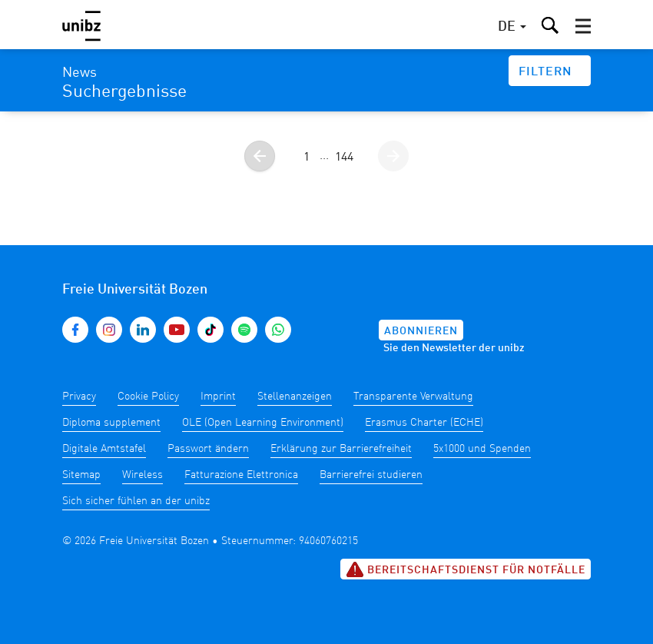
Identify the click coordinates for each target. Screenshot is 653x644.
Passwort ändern (208, 449)
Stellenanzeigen (295, 397)
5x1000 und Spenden (482, 449)
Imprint (218, 397)
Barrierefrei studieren (371, 475)
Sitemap (81, 475)
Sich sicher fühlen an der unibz (136, 501)
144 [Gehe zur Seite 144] (344, 158)
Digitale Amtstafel (104, 449)
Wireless (143, 475)
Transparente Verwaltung (413, 397)
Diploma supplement (111, 423)
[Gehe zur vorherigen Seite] (260, 156)
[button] (583, 26)
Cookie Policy (148, 397)
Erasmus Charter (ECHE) (424, 423)
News (80, 73)
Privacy (79, 397)
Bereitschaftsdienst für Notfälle (466, 569)
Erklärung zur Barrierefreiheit (341, 449)
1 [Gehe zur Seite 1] (307, 158)
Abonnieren (421, 331)
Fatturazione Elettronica (241, 475)
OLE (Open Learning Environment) (263, 423)
